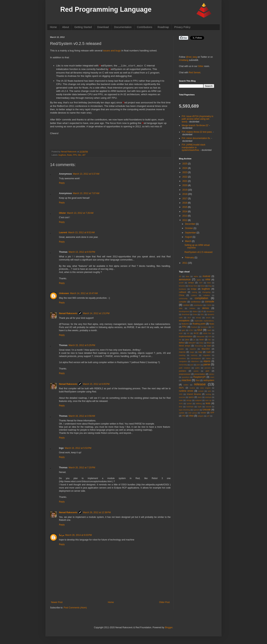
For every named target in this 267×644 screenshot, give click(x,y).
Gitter (201, 66)
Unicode (207, 410)
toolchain (190, 407)
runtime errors (186, 391)
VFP (212, 413)
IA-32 (196, 333)
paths (197, 368)
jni (195, 340)
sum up (208, 400)
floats (70, 155)
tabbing (199, 403)
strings (189, 400)
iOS (210, 336)
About (66, 27)
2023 (185, 172)
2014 (185, 212)
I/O (188, 333)
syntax (189, 403)
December (191, 224)
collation (206, 295)
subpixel (198, 400)
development (184, 311)
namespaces (196, 358)
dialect (195, 311)
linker (201, 343)
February (190, 258)
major (192, 352)
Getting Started (83, 27)
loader (181, 349)
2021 (185, 181)
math (209, 352)
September (191, 233)
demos (205, 308)
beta (209, 283)
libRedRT (192, 343)
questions (186, 377)
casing (195, 292)
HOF (181, 333)
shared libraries (194, 394)
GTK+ (191, 330)
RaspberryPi (200, 377)
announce (185, 279)
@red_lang (191, 57)
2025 (185, 164)
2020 (185, 185)
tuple (200, 407)
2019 (185, 190)
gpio (184, 330)
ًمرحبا (62, 535)
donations (210, 311)
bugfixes (62, 155)
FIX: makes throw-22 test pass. (197, 132)
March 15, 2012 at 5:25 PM (82, 345)
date (181, 308)
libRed (182, 343)
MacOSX (206, 349)
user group (193, 413)
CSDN (209, 305)
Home (53, 27)
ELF (189, 318)
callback (183, 292)
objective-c (195, 361)
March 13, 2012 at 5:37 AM (86, 174)
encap (198, 318)
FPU (75, 155)
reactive (186, 380)
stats (181, 400)
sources (182, 397)
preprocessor (185, 374)
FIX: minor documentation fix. (196, 138)
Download (103, 27)
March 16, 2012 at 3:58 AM (82, 416)
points (196, 371)
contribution (198, 305)
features (185, 324)
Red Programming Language (106, 9)
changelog (206, 292)
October (189, 228)
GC (213, 327)
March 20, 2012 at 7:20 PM (82, 468)
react (212, 377)
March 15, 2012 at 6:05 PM (96, 384)
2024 (185, 168)
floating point (199, 324)
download (186, 314)
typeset (196, 410)
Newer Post (57, 602)
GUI (200, 330)
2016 (185, 203)
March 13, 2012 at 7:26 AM (80, 213)
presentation (200, 374)
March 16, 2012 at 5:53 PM (78, 448)
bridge (194, 289)
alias (187, 276)
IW (180, 340)
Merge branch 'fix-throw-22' (195, 125)
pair (192, 365)
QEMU (211, 374)
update (182, 413)
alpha (196, 276)
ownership (183, 365)
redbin (186, 385)
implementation (186, 336)
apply (199, 280)
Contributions (145, 27)
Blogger (169, 627)
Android (206, 276)
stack (200, 397)
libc (80, 155)
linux (209, 343)
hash (209, 330)
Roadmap (163, 27)
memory (194, 355)
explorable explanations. (204, 321)
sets (209, 391)
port (207, 371)
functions (204, 327)
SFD (181, 394)
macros (182, 352)
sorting (208, 394)
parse (207, 364)
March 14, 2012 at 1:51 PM (96, 313)
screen (201, 391)
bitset (203, 286)
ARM (208, 280)
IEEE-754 (207, 333)
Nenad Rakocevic (68, 313)
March (188, 241)
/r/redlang (184, 60)
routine (192, 388)
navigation (183, 361)
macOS (193, 349)
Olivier (62, 213)
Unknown (64, 293)
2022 (185, 177)
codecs (194, 295)
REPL (182, 388)
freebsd (194, 327)
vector (203, 413)
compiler (183, 302)
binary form (193, 286)
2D (180, 276)
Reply (62, 183)
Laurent (63, 232)
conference (196, 302)
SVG (181, 403)
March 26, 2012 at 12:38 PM (97, 512)
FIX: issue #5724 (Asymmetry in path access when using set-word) (197, 119)
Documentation (123, 27)
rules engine (205, 388)
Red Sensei (195, 73)
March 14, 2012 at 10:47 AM (84, 293)
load (209, 346)
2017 (185, 199)
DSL (202, 314)
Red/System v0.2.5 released (198, 252)
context (186, 305)
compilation (201, 298)
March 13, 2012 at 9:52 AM (81, 232)
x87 (84, 155)
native (208, 358)
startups (208, 397)
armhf (181, 283)
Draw (195, 314)
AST (201, 283)
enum (208, 318)
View (191, 416)
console (210, 301)
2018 (185, 194)
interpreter (201, 336)
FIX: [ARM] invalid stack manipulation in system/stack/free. (193, 147)
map (200, 352)
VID (184, 416)
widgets (201, 416)
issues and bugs (112, 51)
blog (210, 286)
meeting (182, 355)
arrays (191, 283)
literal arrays (185, 346)
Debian (192, 308)
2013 (185, 216)
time (181, 407)
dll (202, 311)
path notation (185, 368)
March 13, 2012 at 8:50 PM (82, 252)
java (187, 340)
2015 (185, 207)
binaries (182, 286)
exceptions (184, 321)
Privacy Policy (182, 27)
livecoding (199, 346)
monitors (182, 358)
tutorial (208, 407)
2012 (185, 220)
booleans (183, 289)
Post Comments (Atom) (75, 608)
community (183, 298)
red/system (209, 380)
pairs (198, 365)
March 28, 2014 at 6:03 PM (79, 535)
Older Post (164, 602)
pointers (182, 371)
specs (191, 397)
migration (207, 355)
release (200, 384)
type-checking (184, 410)
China (182, 295)
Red (198, 380)
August (189, 237)
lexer (202, 340)
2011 (185, 263)
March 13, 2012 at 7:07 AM (86, 193)
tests (208, 403)
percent (208, 368)
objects (207, 361)
